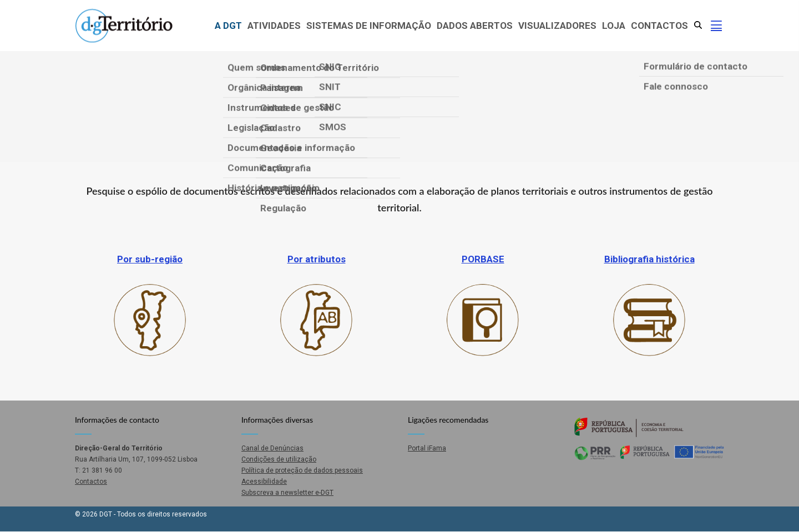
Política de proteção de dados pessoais (302, 470)
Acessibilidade (264, 482)
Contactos (659, 26)
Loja (614, 26)
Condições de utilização (279, 459)
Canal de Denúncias (272, 448)
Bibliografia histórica (649, 259)
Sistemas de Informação (369, 26)
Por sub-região (150, 259)
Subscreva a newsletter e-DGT (287, 493)
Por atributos (317, 259)
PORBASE (483, 259)
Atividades (274, 26)
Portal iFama (427, 448)
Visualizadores (557, 26)
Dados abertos (475, 26)
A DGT (228, 26)
